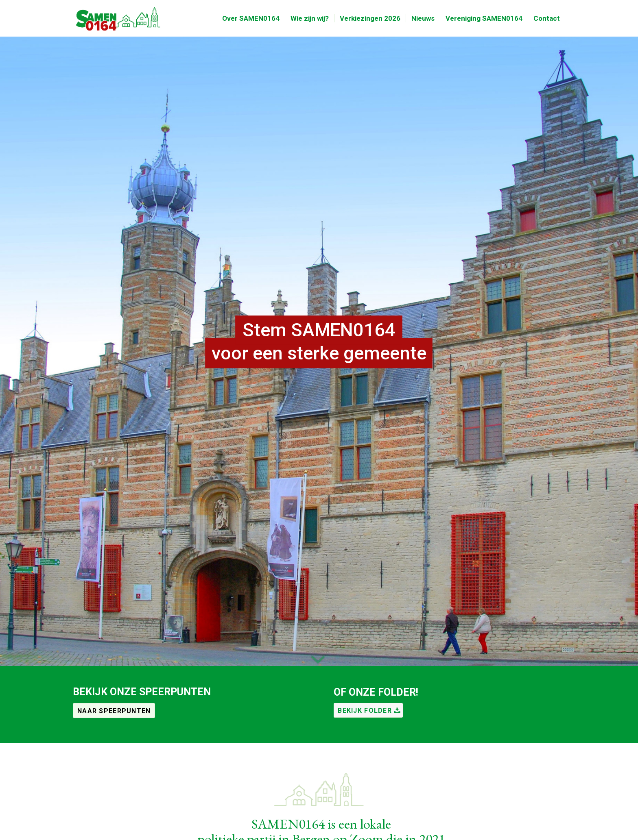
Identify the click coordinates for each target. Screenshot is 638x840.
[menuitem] (251, 18)
